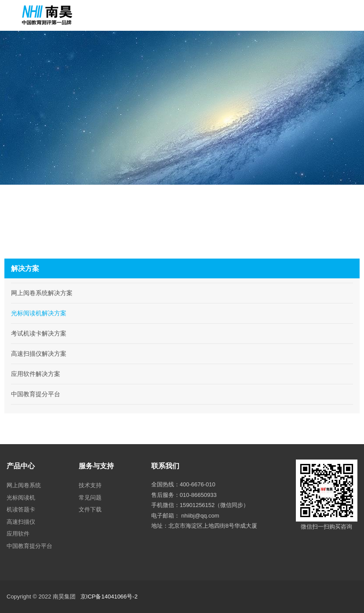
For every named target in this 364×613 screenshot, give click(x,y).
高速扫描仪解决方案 (39, 354)
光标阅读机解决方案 (39, 313)
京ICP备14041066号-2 (109, 597)
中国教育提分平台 (36, 394)
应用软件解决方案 (36, 374)
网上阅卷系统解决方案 (42, 293)
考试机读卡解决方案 (39, 333)
